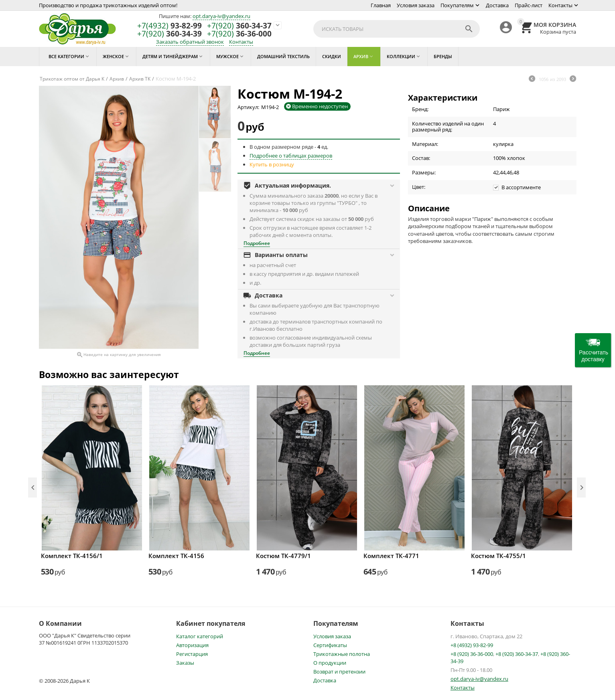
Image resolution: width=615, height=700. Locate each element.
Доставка (497, 5)
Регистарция (192, 654)
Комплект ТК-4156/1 (72, 556)
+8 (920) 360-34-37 (517, 654)
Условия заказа (416, 5)
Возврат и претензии (339, 672)
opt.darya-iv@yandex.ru (221, 16)
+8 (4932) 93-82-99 (472, 645)
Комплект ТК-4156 (176, 556)
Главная (381, 5)
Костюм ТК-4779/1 (283, 556)
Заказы (185, 663)
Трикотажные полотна (342, 654)
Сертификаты (330, 645)
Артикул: (248, 107)
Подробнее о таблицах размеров (291, 156)
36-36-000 (239, 34)
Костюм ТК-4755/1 (498, 556)
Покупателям (457, 5)
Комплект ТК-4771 (391, 556)
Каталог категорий (200, 636)
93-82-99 (169, 26)
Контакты (560, 5)
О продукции (330, 663)
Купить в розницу (272, 164)
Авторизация (192, 645)
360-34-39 (169, 34)
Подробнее (257, 243)
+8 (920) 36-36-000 (472, 654)
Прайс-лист (529, 5)
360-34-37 (239, 26)
